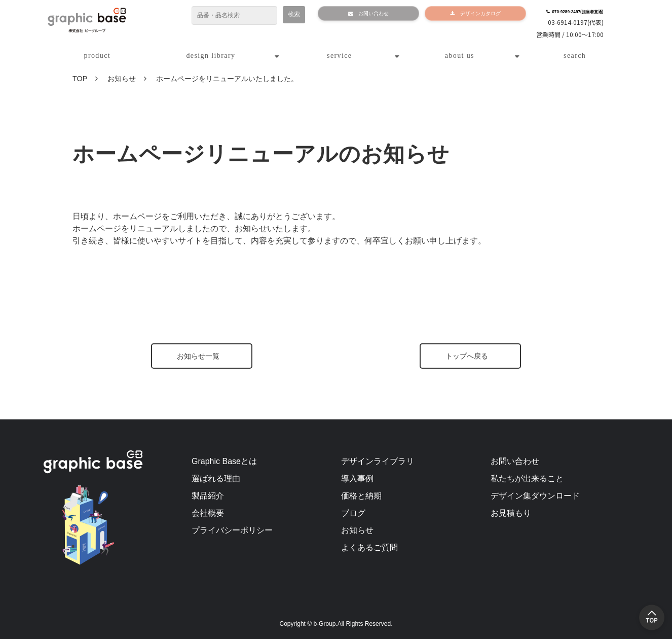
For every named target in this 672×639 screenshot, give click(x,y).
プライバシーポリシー (232, 530)
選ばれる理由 (216, 478)
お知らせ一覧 (198, 356)
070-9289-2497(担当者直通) (576, 11)
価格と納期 (361, 496)
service (339, 56)
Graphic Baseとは (224, 461)
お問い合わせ (367, 15)
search (575, 56)
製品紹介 (208, 496)
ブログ (353, 513)
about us (460, 56)
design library (211, 56)
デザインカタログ (476, 15)
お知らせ (122, 79)
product (98, 56)
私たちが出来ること (527, 478)
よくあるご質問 (369, 547)
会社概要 (208, 513)
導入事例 (357, 478)
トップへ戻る (467, 356)
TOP (80, 79)
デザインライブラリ (378, 461)
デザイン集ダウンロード (535, 496)
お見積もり (511, 513)
